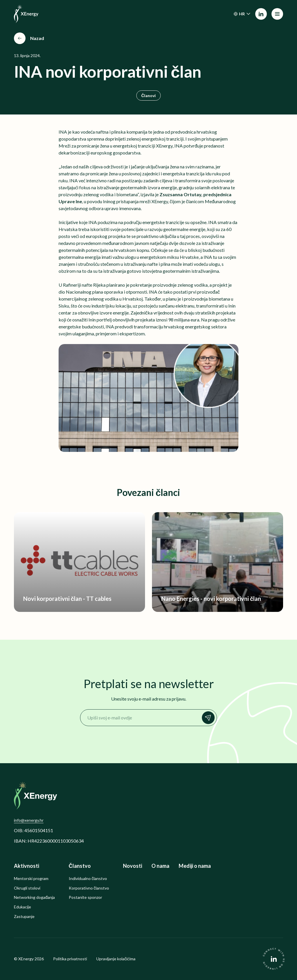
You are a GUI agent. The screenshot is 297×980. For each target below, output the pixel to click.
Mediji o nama (195, 866)
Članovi (148, 96)
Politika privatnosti (70, 959)
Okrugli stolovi (27, 888)
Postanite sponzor (85, 897)
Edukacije (22, 907)
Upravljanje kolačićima (116, 959)
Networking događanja (34, 897)
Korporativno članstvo (89, 888)
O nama (160, 866)
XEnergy (26, 959)
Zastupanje (24, 917)
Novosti (133, 866)
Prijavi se (210, 718)
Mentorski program (31, 879)
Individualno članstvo (88, 879)
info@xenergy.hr (29, 820)
